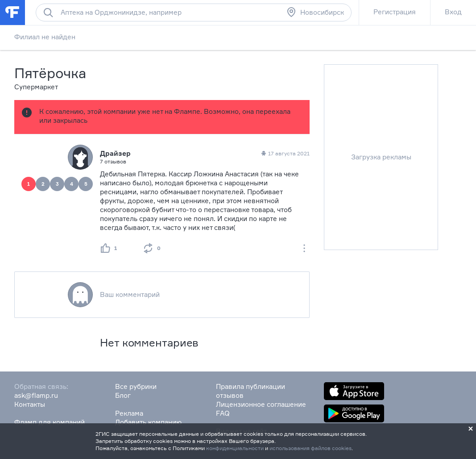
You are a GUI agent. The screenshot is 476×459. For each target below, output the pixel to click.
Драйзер (115, 153)
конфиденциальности (235, 448)
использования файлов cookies (310, 448)
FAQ (223, 413)
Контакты (30, 404)
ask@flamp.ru (36, 395)
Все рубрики (136, 386)
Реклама (129, 413)
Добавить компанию (148, 422)
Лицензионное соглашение (261, 404)
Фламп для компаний (50, 422)
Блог (123, 395)
